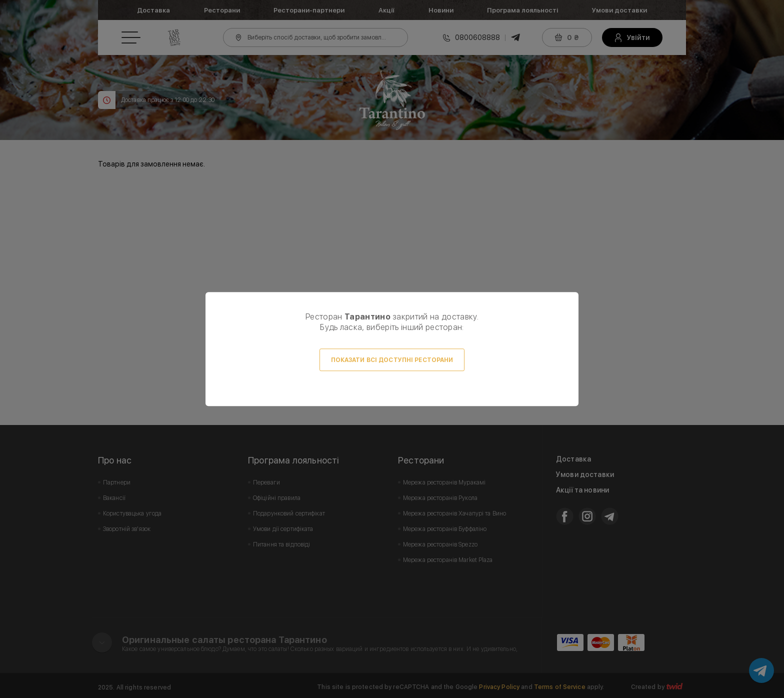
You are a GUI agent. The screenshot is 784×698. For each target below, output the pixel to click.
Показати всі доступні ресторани (392, 360)
